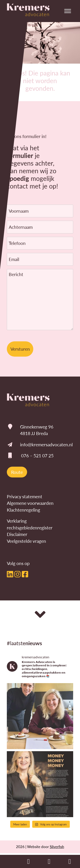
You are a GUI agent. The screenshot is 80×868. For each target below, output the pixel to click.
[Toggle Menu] (68, 11)
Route (17, 472)
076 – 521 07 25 (37, 456)
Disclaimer (17, 534)
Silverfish (57, 847)
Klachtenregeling (23, 510)
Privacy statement (25, 496)
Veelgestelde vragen (26, 541)
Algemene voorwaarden (30, 503)
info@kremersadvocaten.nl (46, 444)
